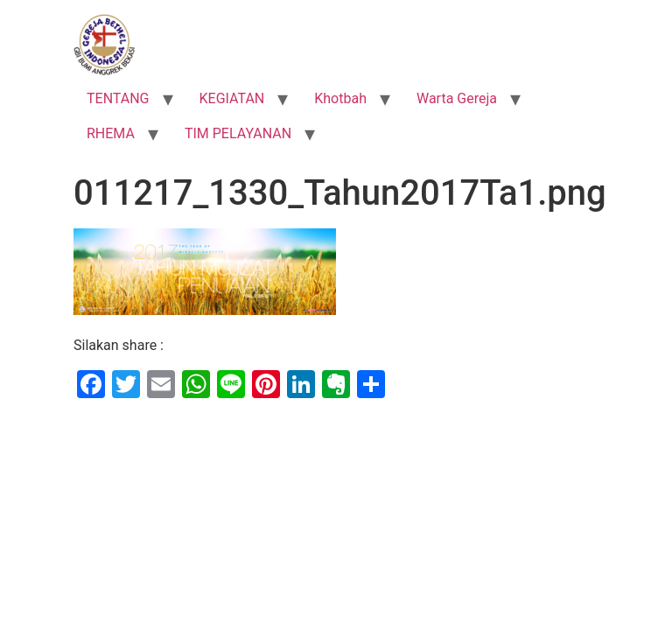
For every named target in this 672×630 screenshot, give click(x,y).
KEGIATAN (232, 98)
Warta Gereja (457, 98)
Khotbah (340, 98)
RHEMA (111, 133)
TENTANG (118, 98)
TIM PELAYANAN (238, 133)
